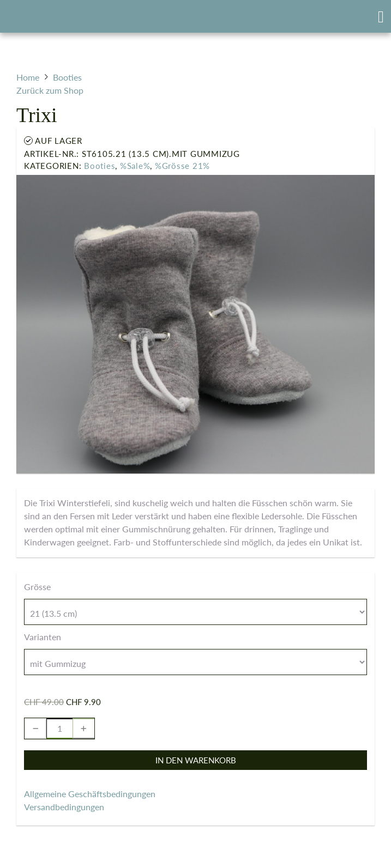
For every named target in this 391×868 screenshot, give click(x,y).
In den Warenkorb (196, 760)
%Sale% (135, 166)
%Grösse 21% (182, 166)
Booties (100, 166)
